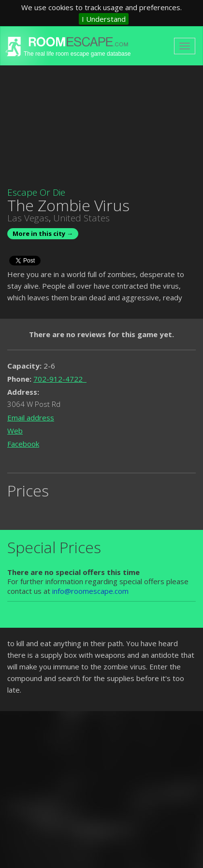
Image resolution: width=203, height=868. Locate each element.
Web (15, 431)
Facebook (23, 444)
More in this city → (43, 233)
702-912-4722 (60, 379)
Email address (31, 418)
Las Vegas (28, 218)
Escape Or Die (36, 192)
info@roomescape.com (90, 591)
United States (81, 218)
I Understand (104, 19)
